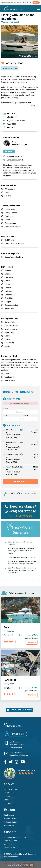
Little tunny (9, 291)
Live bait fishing (11, 329)
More (34, 105)
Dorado (8, 284)
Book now (20, 482)
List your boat (9, 803)
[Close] (40, 3)
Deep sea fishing (11, 325)
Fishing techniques (11, 822)
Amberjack (9, 270)
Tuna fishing (9, 343)
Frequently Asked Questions (15, 837)
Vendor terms (9, 844)
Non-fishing (25, 415)
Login (6, 800)
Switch (36, 3)
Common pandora (11, 305)
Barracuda (9, 274)
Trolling (8, 339)
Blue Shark (9, 277)
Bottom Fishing (11, 322)
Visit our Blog (9, 793)
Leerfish (8, 288)
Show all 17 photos (28, 56)
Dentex (8, 281)
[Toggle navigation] (38, 9)
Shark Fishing (10, 332)
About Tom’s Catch (11, 789)
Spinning (8, 336)
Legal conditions (10, 841)
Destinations (9, 815)
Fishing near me (10, 819)
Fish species (9, 825)
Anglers (6, 415)
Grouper (8, 302)
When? (5, 409)
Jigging (8, 346)
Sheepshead (10, 295)
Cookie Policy (9, 848)
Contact (9, 151)
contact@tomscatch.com (19, 755)
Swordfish (9, 298)
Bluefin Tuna (9, 309)
